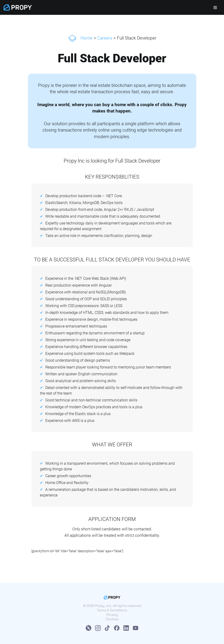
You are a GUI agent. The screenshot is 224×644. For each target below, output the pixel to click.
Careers (105, 38)
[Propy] (18, 7)
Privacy (112, 615)
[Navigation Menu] (215, 8)
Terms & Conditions (112, 610)
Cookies (112, 619)
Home (87, 38)
